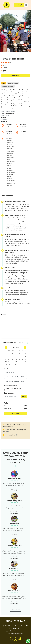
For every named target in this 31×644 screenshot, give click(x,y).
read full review (14, 491)
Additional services (10, 386)
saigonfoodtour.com (17, 634)
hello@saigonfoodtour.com (17, 631)
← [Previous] (6, 31)
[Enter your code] (13, 396)
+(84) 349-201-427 (17, 628)
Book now (15, 76)
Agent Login (19, 5)
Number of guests (10, 369)
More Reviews (15, 610)
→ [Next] (25, 31)
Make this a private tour (13, 388)
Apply (24, 396)
